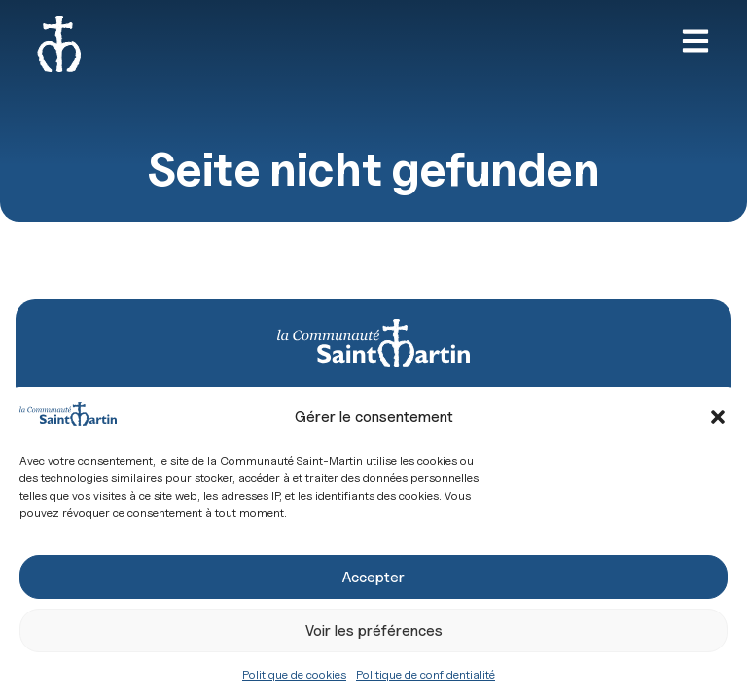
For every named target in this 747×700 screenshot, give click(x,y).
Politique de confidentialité (426, 674)
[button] (718, 417)
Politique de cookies (294, 674)
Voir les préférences (374, 631)
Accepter (373, 577)
